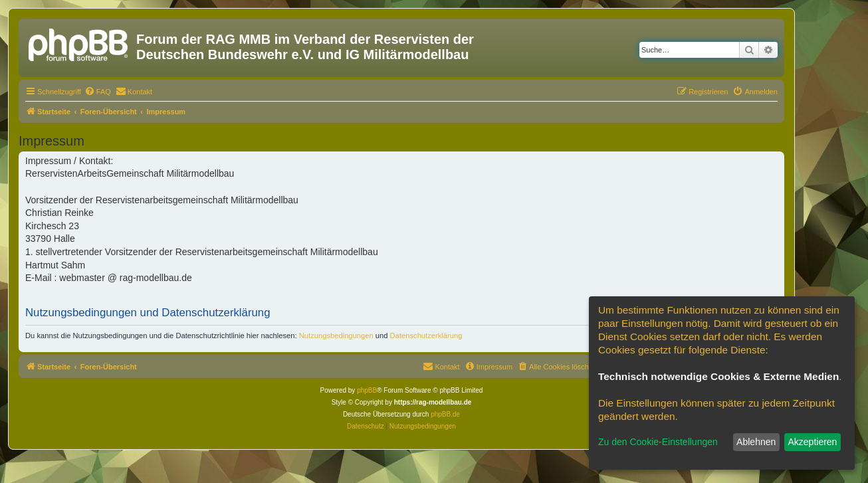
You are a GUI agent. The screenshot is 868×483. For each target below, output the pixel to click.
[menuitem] (98, 92)
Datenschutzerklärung (426, 336)
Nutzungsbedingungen (336, 336)
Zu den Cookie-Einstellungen (658, 442)
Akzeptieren (812, 442)
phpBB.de (445, 414)
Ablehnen (756, 442)
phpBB (367, 390)
